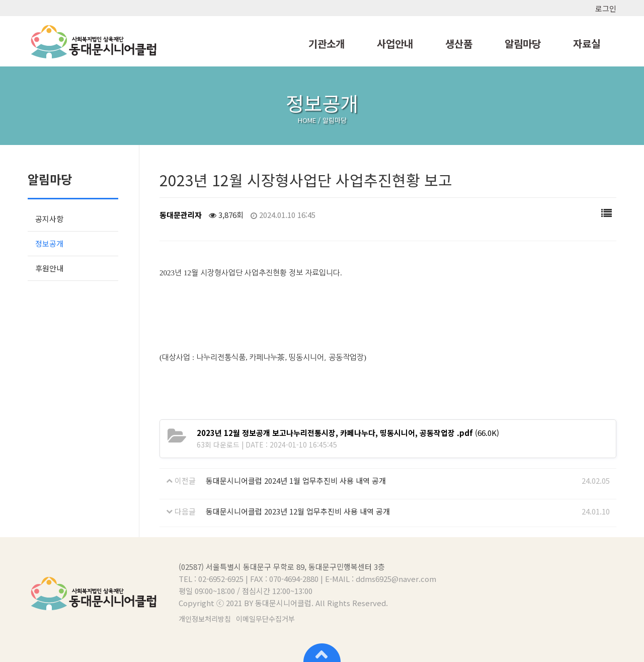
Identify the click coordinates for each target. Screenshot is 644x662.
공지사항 (49, 219)
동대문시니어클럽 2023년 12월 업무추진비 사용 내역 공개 (298, 511)
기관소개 (327, 44)
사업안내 (395, 44)
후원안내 (49, 268)
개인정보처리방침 (205, 619)
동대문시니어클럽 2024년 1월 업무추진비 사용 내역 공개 (296, 481)
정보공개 (49, 243)
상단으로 (322, 652)
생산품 (459, 44)
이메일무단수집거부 (265, 619)
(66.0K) (348, 433)
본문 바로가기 (0, 0)
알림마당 (523, 44)
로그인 (606, 8)
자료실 (587, 44)
